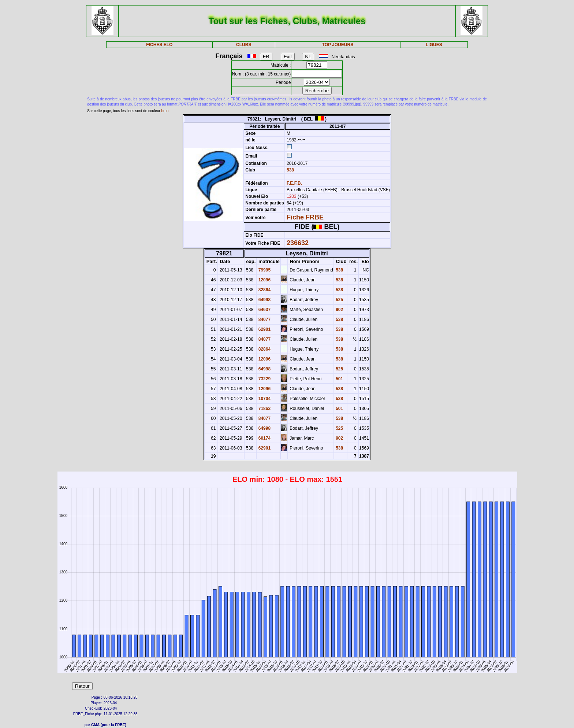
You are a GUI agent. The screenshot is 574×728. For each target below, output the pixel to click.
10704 (264, 399)
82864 (264, 290)
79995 (264, 270)
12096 (264, 280)
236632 (298, 243)
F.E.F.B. (294, 183)
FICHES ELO (159, 45)
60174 (264, 438)
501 (339, 379)
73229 (264, 379)
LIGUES (434, 45)
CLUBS (244, 45)
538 (290, 170)
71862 (264, 409)
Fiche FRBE (305, 217)
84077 (264, 319)
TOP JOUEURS (338, 45)
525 (339, 300)
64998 (264, 300)
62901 (264, 329)
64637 (264, 310)
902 (339, 310)
